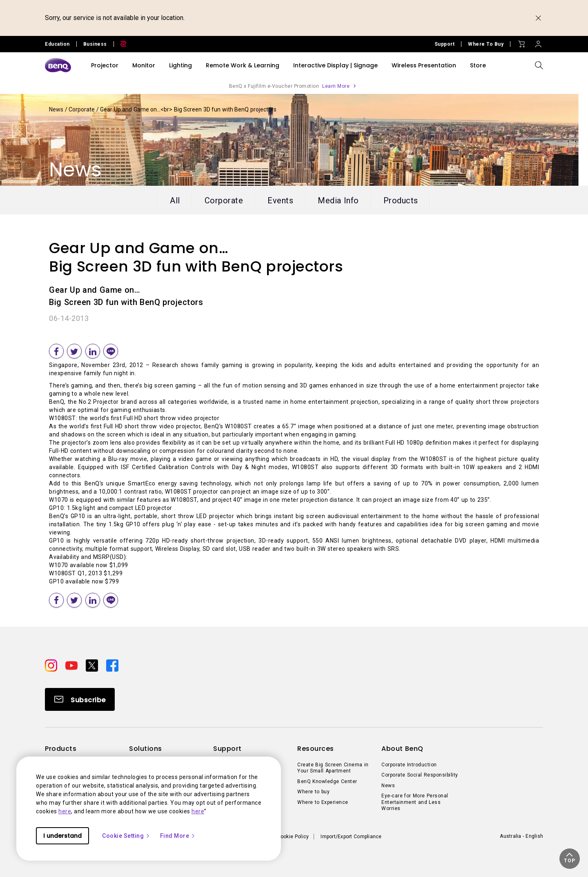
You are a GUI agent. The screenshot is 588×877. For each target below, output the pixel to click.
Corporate (82, 109)
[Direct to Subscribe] (80, 699)
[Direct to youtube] (72, 665)
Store (478, 65)
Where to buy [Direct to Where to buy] (313, 792)
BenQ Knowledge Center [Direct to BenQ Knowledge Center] (327, 781)
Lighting (180, 65)
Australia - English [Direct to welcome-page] (521, 836)
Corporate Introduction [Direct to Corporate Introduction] (409, 765)
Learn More (336, 86)
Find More (178, 836)
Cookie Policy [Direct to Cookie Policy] (293, 837)
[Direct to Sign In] (538, 42)
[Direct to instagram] (52, 665)
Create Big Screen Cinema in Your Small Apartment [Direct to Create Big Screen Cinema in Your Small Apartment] (333, 768)
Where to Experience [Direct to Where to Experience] (323, 802)
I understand (62, 836)
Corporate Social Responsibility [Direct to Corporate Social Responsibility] (420, 775)
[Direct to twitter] (93, 665)
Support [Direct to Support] (445, 44)
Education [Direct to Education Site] (57, 44)
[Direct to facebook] (112, 665)
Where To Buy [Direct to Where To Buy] (486, 44)
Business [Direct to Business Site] (95, 44)
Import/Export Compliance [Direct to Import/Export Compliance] (351, 837)
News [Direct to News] (388, 786)
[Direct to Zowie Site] (120, 44)
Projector (105, 65)
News (57, 109)
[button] (570, 859)
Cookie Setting (126, 836)
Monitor (144, 65)
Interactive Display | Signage (335, 65)
